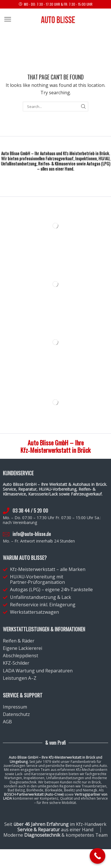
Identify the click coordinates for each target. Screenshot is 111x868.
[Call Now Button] (97, 856)
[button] (8, 19)
